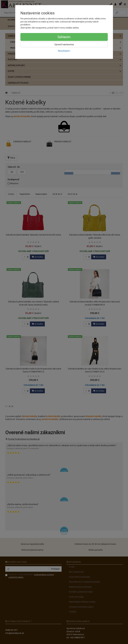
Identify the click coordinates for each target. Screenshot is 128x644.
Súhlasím (64, 37)
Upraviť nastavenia (64, 44)
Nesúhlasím (64, 51)
